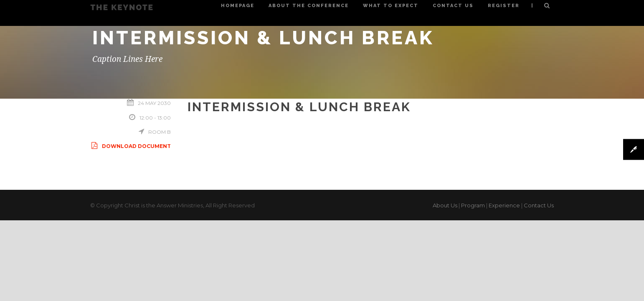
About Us (445, 205)
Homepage (238, 6)
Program (473, 205)
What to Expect (391, 6)
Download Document (131, 146)
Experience (504, 205)
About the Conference (309, 6)
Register (504, 6)
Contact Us (453, 6)
